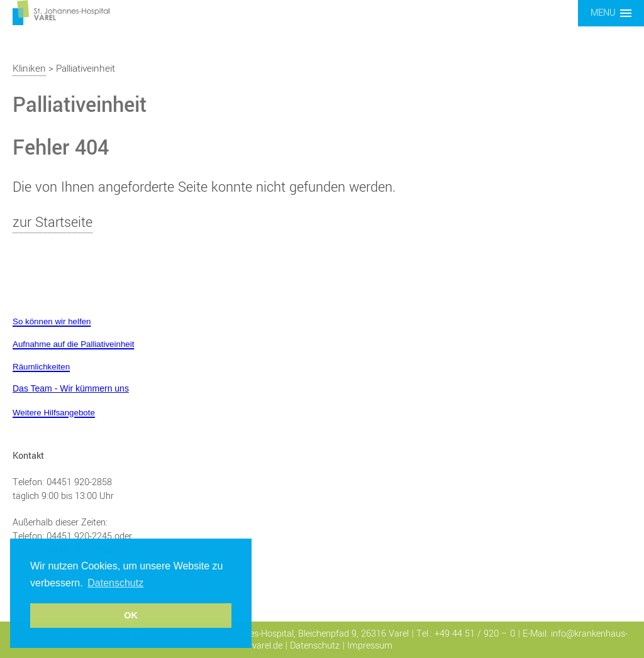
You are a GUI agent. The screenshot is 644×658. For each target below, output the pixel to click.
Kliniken (29, 69)
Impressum (370, 646)
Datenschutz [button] (115, 583)
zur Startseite (53, 222)
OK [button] (131, 615)
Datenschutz (315, 646)
